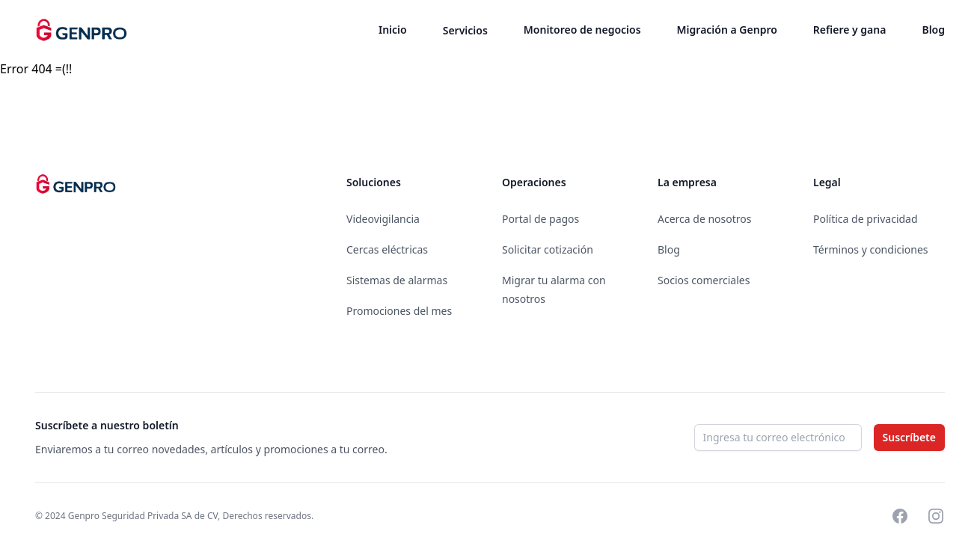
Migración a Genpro (727, 30)
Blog (933, 30)
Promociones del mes (399, 311)
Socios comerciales (704, 280)
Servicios (465, 30)
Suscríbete (909, 437)
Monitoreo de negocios (582, 30)
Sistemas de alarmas (397, 280)
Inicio (393, 30)
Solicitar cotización (548, 249)
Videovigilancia (383, 219)
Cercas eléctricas (387, 249)
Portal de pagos (540, 219)
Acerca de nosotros (704, 219)
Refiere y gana (850, 30)
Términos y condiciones (871, 249)
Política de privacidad (866, 219)
